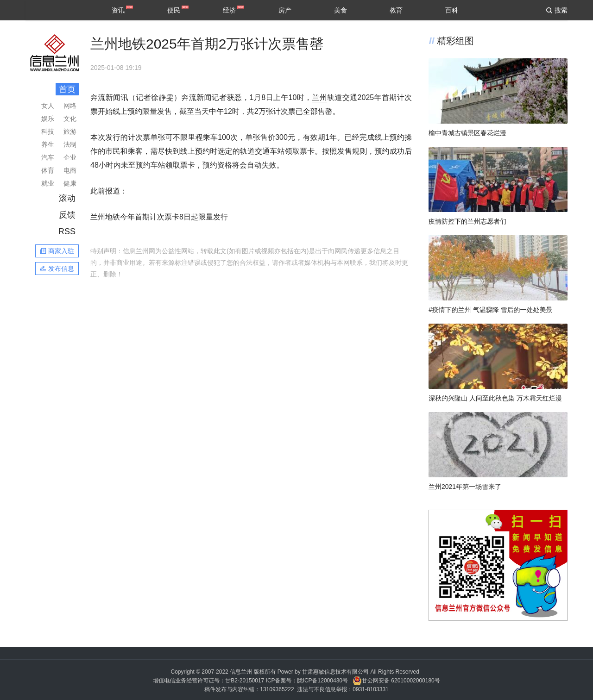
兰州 (319, 97)
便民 (174, 10)
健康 (70, 183)
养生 (48, 144)
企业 (70, 157)
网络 (70, 106)
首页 (67, 89)
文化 (70, 119)
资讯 (118, 10)
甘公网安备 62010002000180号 (396, 681)
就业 (48, 183)
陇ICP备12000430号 (323, 681)
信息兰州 (241, 672)
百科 (452, 10)
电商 (70, 170)
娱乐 (48, 119)
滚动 (67, 198)
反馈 (67, 215)
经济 (229, 10)
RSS (67, 231)
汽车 (48, 157)
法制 (70, 144)
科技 (48, 131)
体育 (48, 170)
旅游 (70, 131)
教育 (396, 10)
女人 (48, 106)
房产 (285, 10)
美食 (341, 10)
